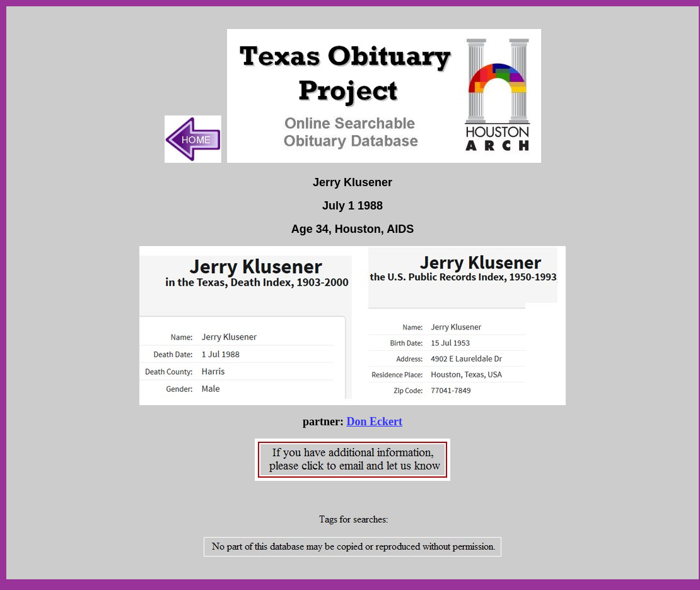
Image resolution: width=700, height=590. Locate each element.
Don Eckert (374, 422)
